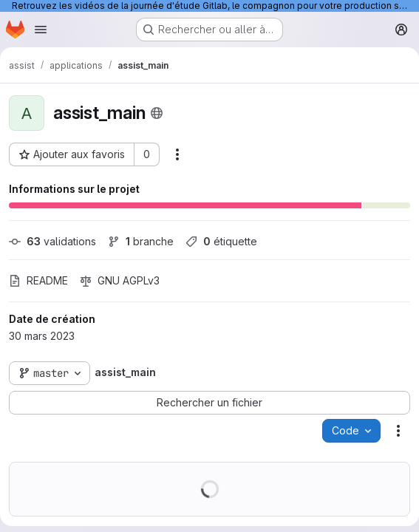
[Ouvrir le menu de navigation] (41, 30)
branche (141, 241)
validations (52, 241)
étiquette (221, 241)
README (38, 280)
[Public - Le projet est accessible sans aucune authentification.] (157, 113)
